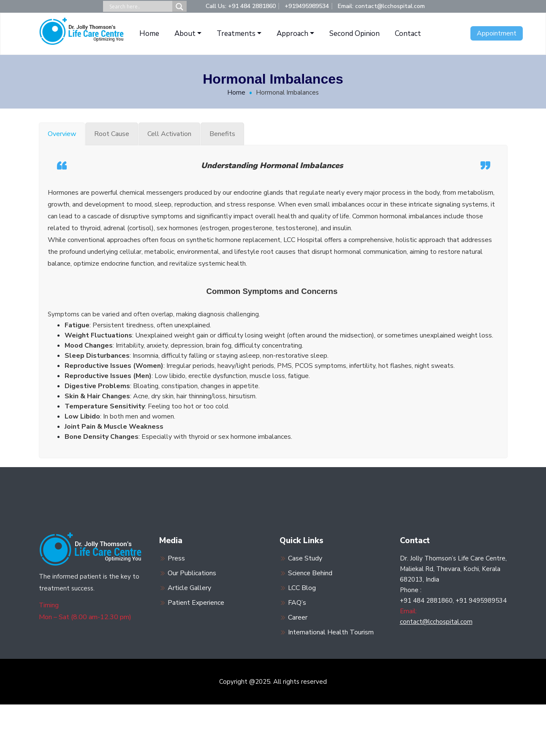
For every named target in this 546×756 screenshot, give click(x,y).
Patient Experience (196, 603)
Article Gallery (189, 588)
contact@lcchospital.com (436, 622)
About (185, 34)
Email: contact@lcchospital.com (381, 6)
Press (176, 558)
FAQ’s (297, 603)
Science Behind (310, 573)
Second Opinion (354, 34)
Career (298, 617)
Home (149, 34)
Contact (408, 34)
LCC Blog (302, 588)
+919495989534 (307, 6)
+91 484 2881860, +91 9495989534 (453, 601)
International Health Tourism (331, 632)
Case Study (305, 558)
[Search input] (140, 7)
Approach (292, 34)
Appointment (497, 33)
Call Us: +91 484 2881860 (241, 6)
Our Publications (192, 573)
